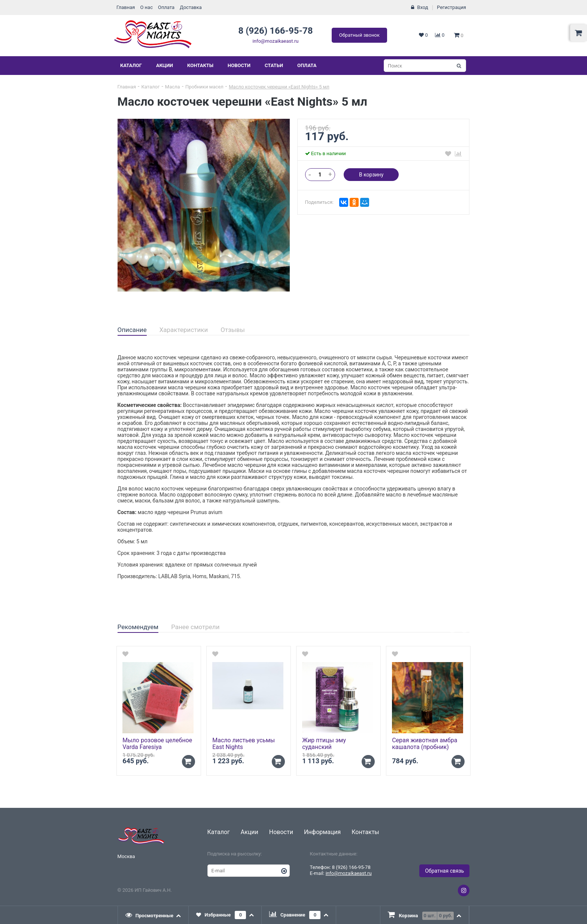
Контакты (200, 65)
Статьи (274, 65)
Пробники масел (204, 87)
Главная (126, 7)
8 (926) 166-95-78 (275, 31)
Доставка (191, 7)
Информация (322, 832)
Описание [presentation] (132, 330)
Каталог (131, 65)
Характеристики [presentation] (184, 330)
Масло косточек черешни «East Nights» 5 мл (279, 87)
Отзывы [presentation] (233, 330)
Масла (173, 87)
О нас (146, 7)
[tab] (132, 330)
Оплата (166, 7)
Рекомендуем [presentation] (138, 627)
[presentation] (153, 915)
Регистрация (451, 7)
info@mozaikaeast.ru (276, 41)
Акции (165, 65)
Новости (239, 65)
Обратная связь (444, 871)
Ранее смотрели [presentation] (195, 627)
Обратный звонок (359, 35)
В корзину (371, 175)
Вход (422, 7)
